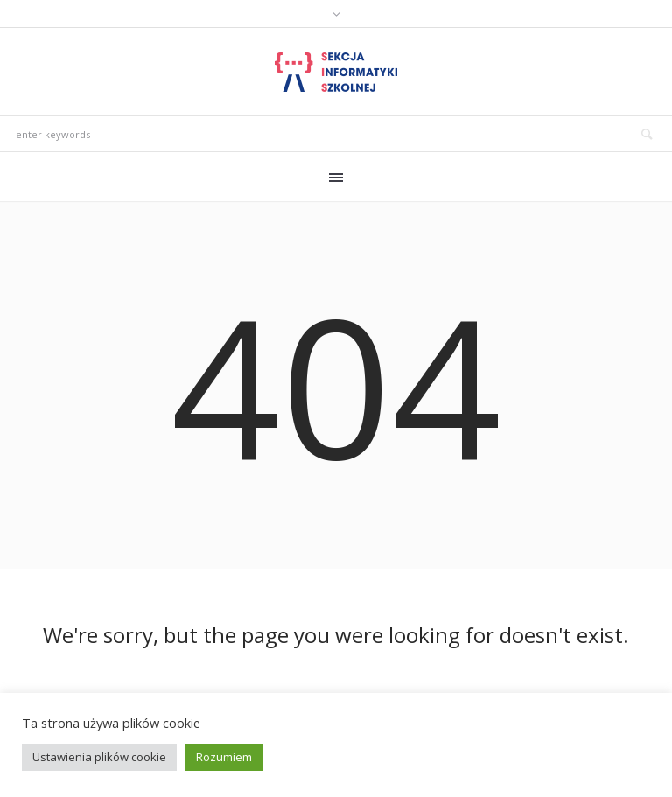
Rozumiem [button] (224, 757)
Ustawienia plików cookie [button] (99, 757)
